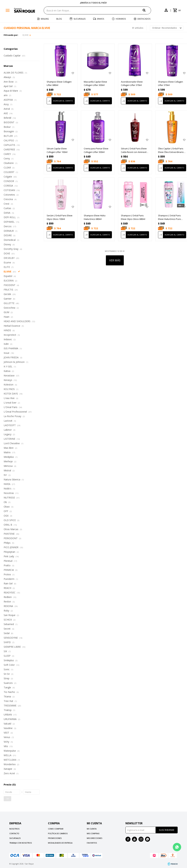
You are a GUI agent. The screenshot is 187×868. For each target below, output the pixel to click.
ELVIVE (26, 35)
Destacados (144, 19)
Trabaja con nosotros (21, 843)
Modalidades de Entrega (60, 843)
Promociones (55, 838)
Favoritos (92, 843)
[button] (147, 10)
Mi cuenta (92, 829)
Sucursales (80, 19)
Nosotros (14, 829)
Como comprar (56, 829)
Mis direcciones (95, 838)
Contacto (14, 833)
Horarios (121, 19)
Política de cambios (58, 833)
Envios (101, 19)
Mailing (45, 19)
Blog (59, 19)
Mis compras (93, 833)
